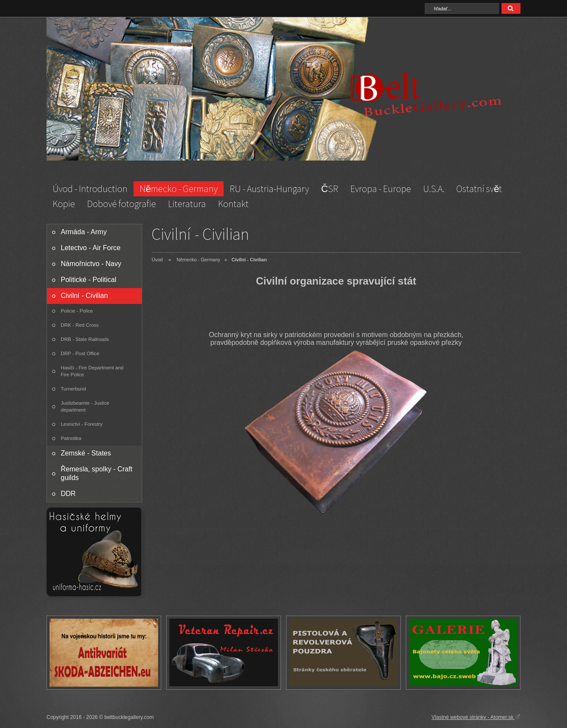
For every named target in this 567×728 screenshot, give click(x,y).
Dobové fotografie (121, 204)
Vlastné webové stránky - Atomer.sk (476, 717)
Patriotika (71, 438)
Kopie (64, 204)
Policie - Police (77, 311)
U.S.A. (434, 189)
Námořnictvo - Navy (91, 264)
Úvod (157, 260)
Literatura (187, 204)
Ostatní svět (479, 189)
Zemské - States (86, 453)
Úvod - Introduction (90, 189)
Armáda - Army (84, 232)
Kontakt (233, 204)
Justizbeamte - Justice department (85, 406)
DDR (68, 494)
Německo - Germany (179, 189)
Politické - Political (89, 280)
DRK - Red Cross (80, 325)
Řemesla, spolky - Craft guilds (97, 473)
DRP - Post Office (80, 353)
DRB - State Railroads (85, 339)
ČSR (330, 189)
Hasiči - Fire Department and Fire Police (92, 371)
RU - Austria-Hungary (269, 189)
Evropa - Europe (381, 189)
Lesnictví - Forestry (82, 424)
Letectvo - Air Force (91, 248)
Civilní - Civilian (84, 296)
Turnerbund (73, 389)
